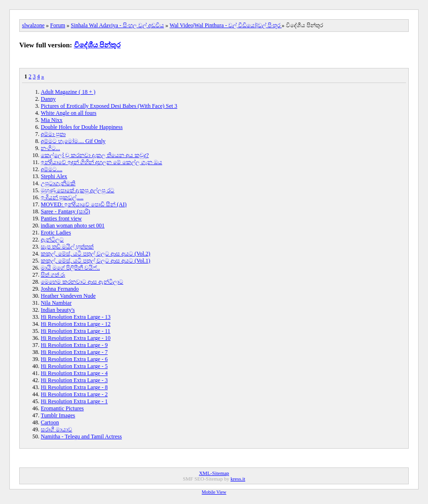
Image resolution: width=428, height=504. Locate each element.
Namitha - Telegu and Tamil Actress (81, 436)
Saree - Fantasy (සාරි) (65, 211)
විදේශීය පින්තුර (98, 45)
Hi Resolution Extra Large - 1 (74, 401)
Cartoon (50, 422)
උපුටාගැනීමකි (58, 183)
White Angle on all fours (69, 113)
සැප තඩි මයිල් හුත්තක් (67, 247)
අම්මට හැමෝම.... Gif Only (73, 141)
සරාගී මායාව (56, 429)
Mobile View (214, 492)
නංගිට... (50, 148)
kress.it (238, 479)
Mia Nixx (52, 120)
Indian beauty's (58, 310)
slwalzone (33, 25)
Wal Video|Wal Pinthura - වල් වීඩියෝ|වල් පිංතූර (226, 25)
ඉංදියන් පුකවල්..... (62, 197)
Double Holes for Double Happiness (82, 127)
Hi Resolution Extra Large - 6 (74, 359)
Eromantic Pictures (62, 408)
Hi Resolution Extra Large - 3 (74, 380)
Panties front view (61, 218)
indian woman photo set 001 (73, 226)
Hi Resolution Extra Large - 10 (76, 338)
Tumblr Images (58, 415)
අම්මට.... (52, 169)
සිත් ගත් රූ (53, 275)
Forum (58, 25)
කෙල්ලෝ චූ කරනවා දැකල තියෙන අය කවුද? (95, 155)
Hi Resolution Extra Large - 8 (74, 387)
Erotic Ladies (56, 233)
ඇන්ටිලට (52, 240)
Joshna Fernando (60, 289)
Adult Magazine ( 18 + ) (68, 92)
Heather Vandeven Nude (68, 296)
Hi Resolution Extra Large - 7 (74, 352)
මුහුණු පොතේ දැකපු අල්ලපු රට (78, 190)
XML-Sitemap (214, 473)
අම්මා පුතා (53, 134)
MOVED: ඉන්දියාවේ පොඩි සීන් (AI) (84, 204)
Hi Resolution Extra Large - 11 (75, 331)
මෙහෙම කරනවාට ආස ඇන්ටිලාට (82, 282)
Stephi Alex (54, 176)
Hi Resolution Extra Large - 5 (74, 366)
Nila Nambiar (56, 303)
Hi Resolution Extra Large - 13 (76, 317)
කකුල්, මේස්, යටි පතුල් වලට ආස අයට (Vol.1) (95, 261)
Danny (48, 99)
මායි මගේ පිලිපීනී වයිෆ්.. (70, 268)
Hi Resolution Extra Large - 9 (74, 345)
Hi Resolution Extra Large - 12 (76, 324)
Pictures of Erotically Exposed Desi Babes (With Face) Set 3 (109, 106)
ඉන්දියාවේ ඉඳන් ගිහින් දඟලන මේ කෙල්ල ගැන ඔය (101, 162)
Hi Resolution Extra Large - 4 (74, 373)
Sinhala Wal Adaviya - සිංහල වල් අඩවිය (117, 25)
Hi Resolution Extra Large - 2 (74, 394)
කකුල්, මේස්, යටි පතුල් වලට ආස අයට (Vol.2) (95, 254)
